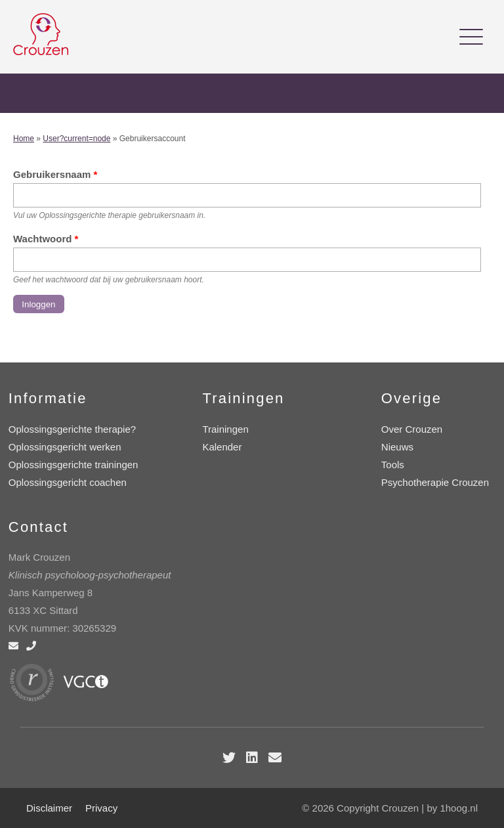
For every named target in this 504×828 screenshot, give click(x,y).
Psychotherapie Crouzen (435, 482)
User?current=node (76, 139)
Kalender (222, 447)
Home (24, 139)
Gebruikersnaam (55, 174)
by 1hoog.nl (452, 808)
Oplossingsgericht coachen (68, 482)
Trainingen (225, 429)
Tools (393, 465)
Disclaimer (49, 808)
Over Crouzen (412, 429)
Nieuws (397, 447)
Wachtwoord (46, 239)
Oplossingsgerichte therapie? (72, 429)
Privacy (101, 808)
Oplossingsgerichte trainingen (73, 465)
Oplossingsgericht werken (65, 447)
